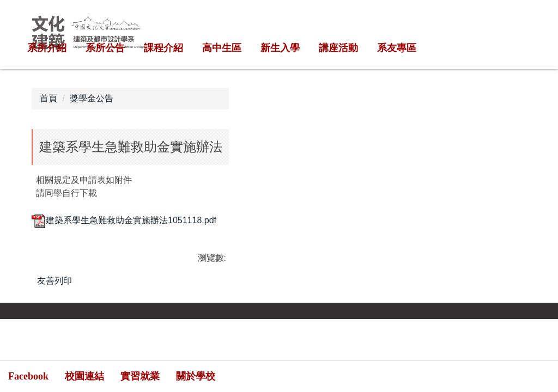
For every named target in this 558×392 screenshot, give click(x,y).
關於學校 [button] (196, 376)
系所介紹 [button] (47, 48)
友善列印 (54, 281)
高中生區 (222, 48)
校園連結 (84, 376)
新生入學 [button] (280, 48)
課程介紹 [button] (163, 48)
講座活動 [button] (338, 48)
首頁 (48, 98)
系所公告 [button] (105, 48)
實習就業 (140, 376)
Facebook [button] (28, 376)
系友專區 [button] (397, 48)
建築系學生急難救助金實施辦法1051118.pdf (124, 220)
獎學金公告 (92, 98)
